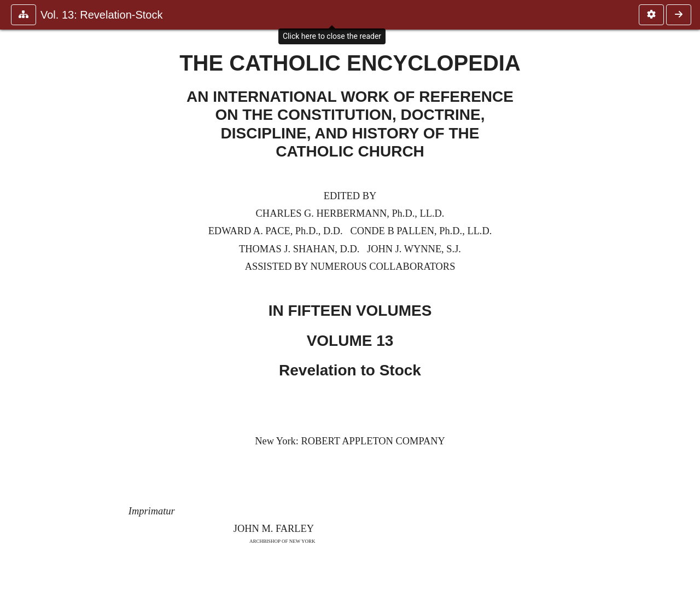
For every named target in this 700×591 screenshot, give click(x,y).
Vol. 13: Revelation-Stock (101, 15)
